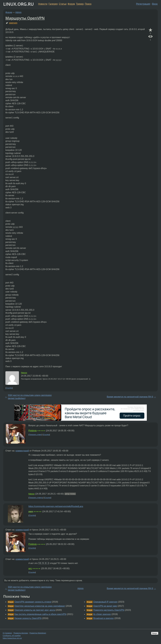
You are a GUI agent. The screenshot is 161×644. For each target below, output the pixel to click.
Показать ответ (35, 435)
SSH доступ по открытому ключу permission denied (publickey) (30, 397)
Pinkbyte (33, 431)
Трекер (80, 4)
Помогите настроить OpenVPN (109, 610)
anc (30, 568)
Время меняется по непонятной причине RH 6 (130, 397)
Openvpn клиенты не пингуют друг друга (35, 610)
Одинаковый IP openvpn (105, 602)
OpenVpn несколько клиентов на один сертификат (40, 606)
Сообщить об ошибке (12, 636)
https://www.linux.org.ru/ (12, 638)
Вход (155, 4)
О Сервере (7, 633)
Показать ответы (36, 498)
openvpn (13, 23)
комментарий (22, 451)
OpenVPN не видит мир (105, 606)
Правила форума (21, 633)
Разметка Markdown (38, 633)
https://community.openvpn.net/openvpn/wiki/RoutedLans (56, 506)
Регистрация (143, 4)
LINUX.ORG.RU (19, 4)
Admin (18, 12)
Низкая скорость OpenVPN (28, 618)
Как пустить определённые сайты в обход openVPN (40, 614)
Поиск (88, 4)
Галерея (53, 4)
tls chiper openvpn (102, 614)
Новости (43, 4)
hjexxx (24, 373)
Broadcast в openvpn (104, 618)
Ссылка (9, 388)
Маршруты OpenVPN (25, 18)
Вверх (155, 633)
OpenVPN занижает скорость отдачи (33, 602)
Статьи (63, 4)
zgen (31, 511)
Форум (71, 4)
